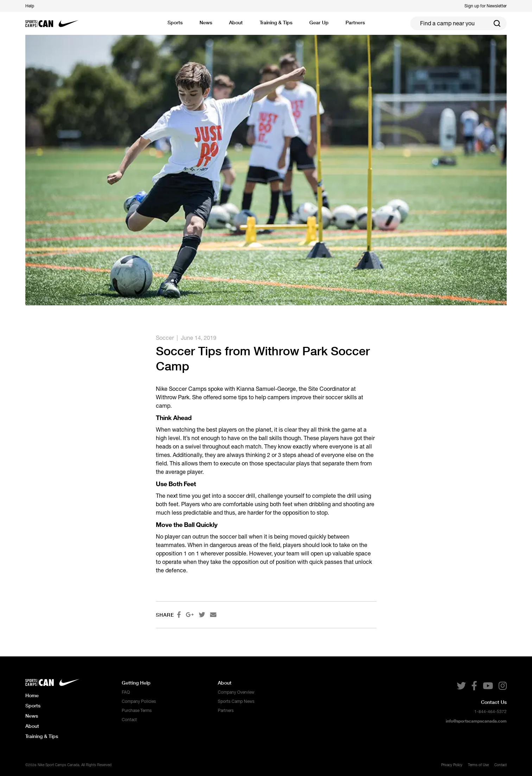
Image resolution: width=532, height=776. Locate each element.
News (206, 22)
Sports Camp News (236, 701)
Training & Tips (42, 736)
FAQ (126, 692)
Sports (175, 22)
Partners (226, 711)
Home (32, 695)
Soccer (165, 338)
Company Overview (236, 692)
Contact (129, 720)
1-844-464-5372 (490, 712)
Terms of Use (478, 765)
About (32, 726)
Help (30, 6)
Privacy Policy (452, 765)
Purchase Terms (137, 711)
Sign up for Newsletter (486, 6)
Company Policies (139, 701)
